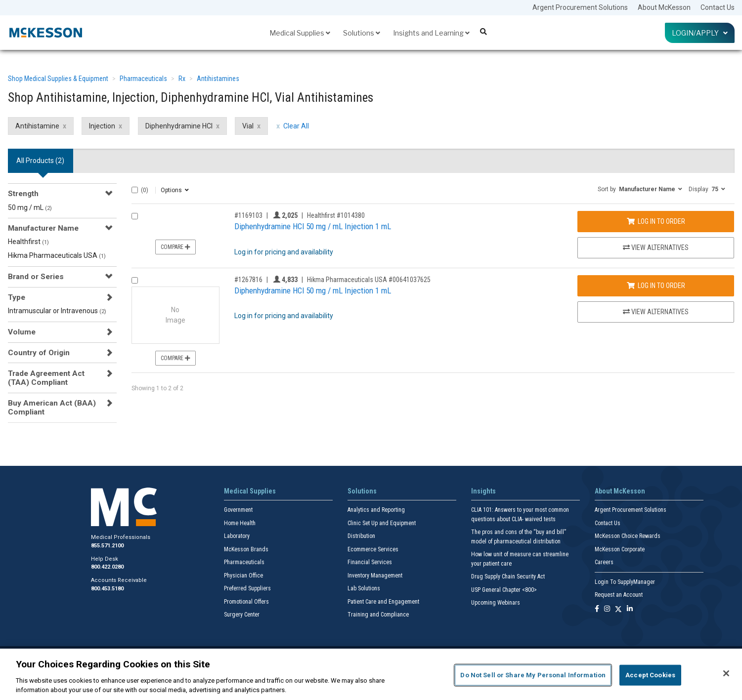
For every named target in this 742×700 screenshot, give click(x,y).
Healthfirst (28, 242)
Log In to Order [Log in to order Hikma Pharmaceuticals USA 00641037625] (656, 286)
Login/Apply (700, 33)
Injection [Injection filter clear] (102, 126)
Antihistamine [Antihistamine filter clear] (37, 126)
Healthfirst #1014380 (336, 215)
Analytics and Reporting (376, 510)
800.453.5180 (107, 589)
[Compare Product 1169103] (135, 216)
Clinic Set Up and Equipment (382, 523)
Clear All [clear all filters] (296, 126)
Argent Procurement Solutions (580, 7)
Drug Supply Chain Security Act (508, 576)
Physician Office (243, 576)
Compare (175, 247)
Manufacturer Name (43, 228)
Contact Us (718, 7)
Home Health (240, 523)
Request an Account (619, 595)
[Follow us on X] (618, 609)
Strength (23, 194)
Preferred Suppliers (247, 588)
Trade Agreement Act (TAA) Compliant (46, 378)
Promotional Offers (246, 602)
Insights (483, 491)
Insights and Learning (431, 33)
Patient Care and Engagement (383, 602)
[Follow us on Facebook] (597, 609)
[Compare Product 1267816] (135, 280)
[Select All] (135, 190)
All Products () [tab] (40, 161)
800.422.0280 (107, 567)
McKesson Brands (246, 549)
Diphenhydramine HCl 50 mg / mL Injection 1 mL (313, 226)
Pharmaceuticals (143, 79)
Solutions (362, 33)
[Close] (726, 673)
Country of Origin (39, 353)
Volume (22, 332)
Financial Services (370, 562)
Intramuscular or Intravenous (57, 311)
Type (17, 297)
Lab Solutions (364, 588)
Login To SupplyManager (625, 582)
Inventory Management (375, 576)
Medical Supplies (300, 33)
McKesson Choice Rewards (628, 536)
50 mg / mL (30, 207)
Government (238, 510)
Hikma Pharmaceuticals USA (57, 255)
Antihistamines (218, 79)
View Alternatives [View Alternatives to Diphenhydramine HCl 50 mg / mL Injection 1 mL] (656, 247)
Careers (604, 562)
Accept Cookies (650, 675)
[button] (640, 189)
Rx (182, 79)
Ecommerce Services (373, 549)
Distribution (361, 536)
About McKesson (664, 7)
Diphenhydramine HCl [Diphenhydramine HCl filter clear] (179, 126)
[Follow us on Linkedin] (630, 609)
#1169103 (248, 215)
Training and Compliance (378, 615)
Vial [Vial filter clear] (248, 126)
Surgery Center (242, 615)
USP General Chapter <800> (504, 590)
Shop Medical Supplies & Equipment (58, 79)
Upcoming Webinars (496, 603)
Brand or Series (36, 277)
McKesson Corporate (620, 549)
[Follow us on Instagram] (607, 609)
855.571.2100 (107, 546)
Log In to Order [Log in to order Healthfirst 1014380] (656, 221)
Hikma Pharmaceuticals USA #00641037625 (369, 280)
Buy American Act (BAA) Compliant (52, 408)
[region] (371, 674)
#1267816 (248, 280)
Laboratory (237, 536)
